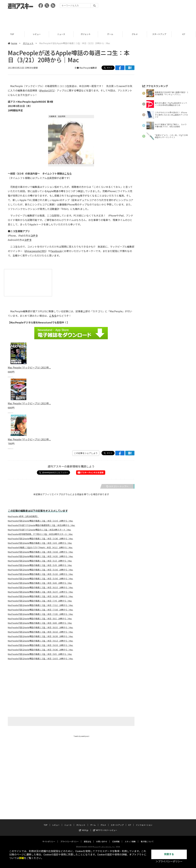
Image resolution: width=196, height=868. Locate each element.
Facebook (56, 251)
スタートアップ (159, 34)
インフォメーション (144, 822)
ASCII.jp (84, 827)
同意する (169, 854)
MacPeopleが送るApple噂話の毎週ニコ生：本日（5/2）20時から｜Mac (40, 561)
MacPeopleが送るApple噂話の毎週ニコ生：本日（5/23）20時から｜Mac (40, 574)
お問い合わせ (102, 839)
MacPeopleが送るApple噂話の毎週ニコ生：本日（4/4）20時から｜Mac (40, 543)
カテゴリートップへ (117, 486)
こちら (68, 173)
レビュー (37, 34)
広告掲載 (116, 839)
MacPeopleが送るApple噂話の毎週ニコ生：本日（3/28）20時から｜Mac (40, 539)
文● (77, 68)
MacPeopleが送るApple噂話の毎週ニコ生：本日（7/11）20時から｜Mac (40, 605)
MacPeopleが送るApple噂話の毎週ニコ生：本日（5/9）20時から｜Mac (40, 565)
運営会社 (87, 839)
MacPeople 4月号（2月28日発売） (23, 516)
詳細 (21, 858)
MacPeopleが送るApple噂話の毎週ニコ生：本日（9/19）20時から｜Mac (40, 645)
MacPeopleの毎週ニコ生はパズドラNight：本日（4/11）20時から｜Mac (40, 547)
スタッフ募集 (130, 839)
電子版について (147, 839)
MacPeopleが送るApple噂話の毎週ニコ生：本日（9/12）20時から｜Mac (40, 641)
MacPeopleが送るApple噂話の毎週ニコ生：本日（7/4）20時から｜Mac (40, 601)
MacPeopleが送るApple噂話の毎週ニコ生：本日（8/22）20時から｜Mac (40, 632)
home (12, 43)
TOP (12, 34)
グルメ (135, 34)
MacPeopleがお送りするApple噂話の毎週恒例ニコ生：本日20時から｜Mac (41, 525)
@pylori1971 (47, 90)
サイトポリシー (49, 839)
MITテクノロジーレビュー (105, 827)
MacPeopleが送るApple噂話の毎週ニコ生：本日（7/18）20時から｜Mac (40, 610)
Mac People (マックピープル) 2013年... (29, 367)
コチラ (34, 236)
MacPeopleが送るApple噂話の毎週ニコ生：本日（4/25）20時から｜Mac (40, 556)
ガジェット (86, 34)
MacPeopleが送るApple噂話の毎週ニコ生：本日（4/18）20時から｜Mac (40, 552)
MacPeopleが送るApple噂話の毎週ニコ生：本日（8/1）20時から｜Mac (40, 619)
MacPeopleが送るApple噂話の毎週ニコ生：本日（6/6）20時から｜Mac (40, 583)
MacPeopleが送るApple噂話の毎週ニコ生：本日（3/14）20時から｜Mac (40, 521)
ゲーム (110, 34)
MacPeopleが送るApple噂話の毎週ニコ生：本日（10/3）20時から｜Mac (40, 659)
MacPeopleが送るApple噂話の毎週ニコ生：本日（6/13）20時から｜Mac (40, 587)
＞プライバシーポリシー (169, 861)
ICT (184, 34)
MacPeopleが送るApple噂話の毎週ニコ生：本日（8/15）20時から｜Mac (40, 627)
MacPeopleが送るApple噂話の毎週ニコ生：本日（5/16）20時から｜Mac (40, 570)
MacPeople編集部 (88, 68)
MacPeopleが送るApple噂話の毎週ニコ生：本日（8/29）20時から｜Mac (40, 636)
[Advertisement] (98, 19)
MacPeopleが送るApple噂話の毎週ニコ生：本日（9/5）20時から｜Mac (40, 654)
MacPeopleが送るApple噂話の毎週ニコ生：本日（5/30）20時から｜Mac (40, 579)
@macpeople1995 (35, 251)
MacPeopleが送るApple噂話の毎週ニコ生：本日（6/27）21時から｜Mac (40, 592)
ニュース (61, 34)
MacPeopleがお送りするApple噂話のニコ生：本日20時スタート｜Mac (39, 530)
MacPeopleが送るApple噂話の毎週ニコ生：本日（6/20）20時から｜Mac (40, 596)
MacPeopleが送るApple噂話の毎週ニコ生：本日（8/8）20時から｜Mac (40, 623)
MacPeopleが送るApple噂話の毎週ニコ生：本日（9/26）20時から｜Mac (40, 650)
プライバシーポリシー (70, 839)
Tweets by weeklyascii (81, 736)
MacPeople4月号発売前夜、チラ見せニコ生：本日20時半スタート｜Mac (40, 534)
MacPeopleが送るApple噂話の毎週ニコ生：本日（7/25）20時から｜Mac (40, 614)
